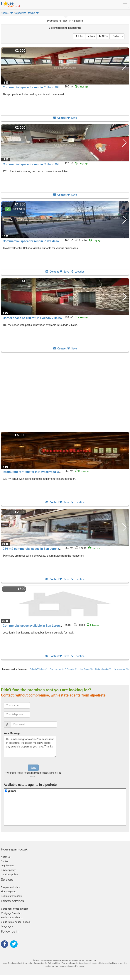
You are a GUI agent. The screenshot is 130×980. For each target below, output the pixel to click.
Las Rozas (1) (86, 669)
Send (33, 768)
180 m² (76, 317)
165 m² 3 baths (83, 240)
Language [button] (7, 926)
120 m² (76, 163)
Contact (5, 861)
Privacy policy (8, 870)
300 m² (76, 87)
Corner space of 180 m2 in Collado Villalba (32, 318)
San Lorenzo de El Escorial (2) (64, 669)
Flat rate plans (9, 892)
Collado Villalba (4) (38, 669)
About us (6, 857)
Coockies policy (9, 874)
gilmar (12, 791)
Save (72, 118)
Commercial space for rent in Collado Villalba (34, 87)
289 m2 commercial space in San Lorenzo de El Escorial (42, 549)
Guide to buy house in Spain (16, 922)
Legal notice (7, 866)
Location (78, 272)
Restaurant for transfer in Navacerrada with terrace (38, 472)
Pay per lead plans (11, 887)
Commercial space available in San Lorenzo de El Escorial (43, 626)
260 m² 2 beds (82, 548)
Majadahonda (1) (103, 669)
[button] (12, 14)
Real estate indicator (12, 917)
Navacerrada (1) (121, 669)
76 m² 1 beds (82, 625)
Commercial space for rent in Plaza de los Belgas (37, 241)
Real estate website (11, 896)
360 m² (77, 471)
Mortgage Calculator (12, 913)
